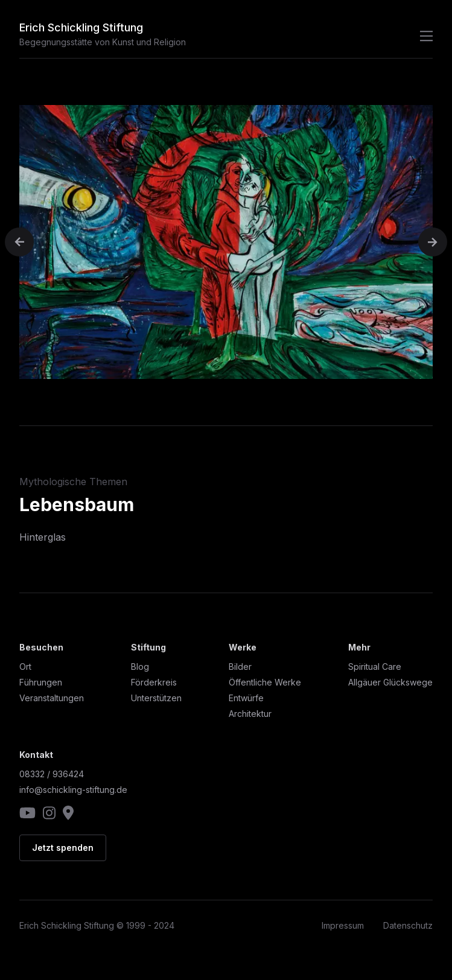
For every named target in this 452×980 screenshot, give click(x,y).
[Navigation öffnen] (423, 36)
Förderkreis (154, 682)
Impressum (343, 925)
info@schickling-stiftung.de (73, 790)
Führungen (41, 682)
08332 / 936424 (52, 774)
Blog (140, 667)
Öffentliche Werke (265, 682)
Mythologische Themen (73, 482)
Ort (25, 667)
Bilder (240, 667)
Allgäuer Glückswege (390, 682)
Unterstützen (156, 698)
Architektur (250, 714)
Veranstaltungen (52, 698)
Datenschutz (408, 925)
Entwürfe (246, 698)
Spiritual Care (375, 667)
